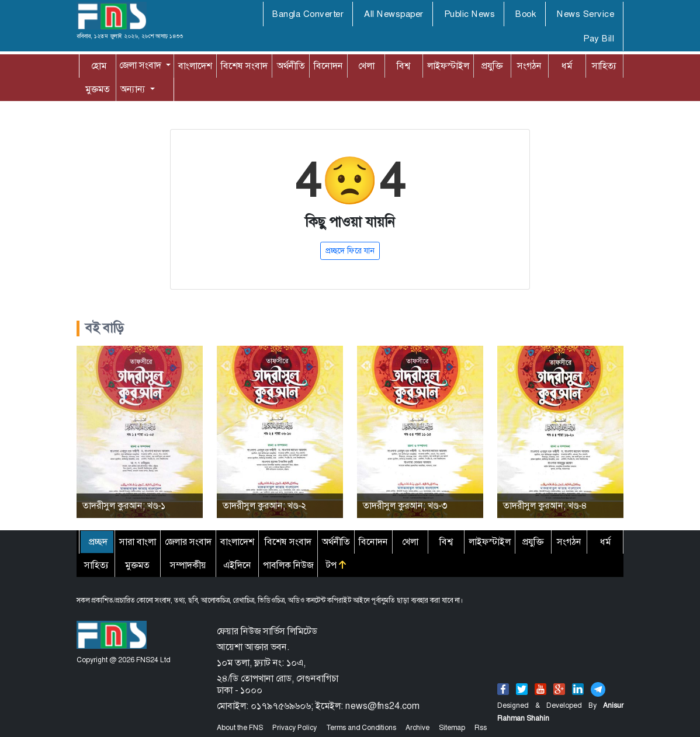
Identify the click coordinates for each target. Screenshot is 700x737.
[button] (145, 65)
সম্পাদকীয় (188, 565)
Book (526, 14)
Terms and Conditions (361, 728)
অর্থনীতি (291, 66)
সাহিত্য (604, 66)
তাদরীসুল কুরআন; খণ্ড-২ (264, 505)
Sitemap (452, 728)
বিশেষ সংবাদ (244, 66)
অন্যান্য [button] (122, 89)
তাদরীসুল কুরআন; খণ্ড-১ (124, 505)
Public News (470, 14)
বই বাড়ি (105, 328)
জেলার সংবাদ (188, 542)
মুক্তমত (98, 89)
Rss (481, 728)
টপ (336, 565)
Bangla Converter (308, 14)
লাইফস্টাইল (448, 66)
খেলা (366, 66)
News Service (585, 14)
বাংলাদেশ (195, 66)
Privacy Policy (294, 728)
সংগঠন (529, 66)
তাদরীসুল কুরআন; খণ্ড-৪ (545, 505)
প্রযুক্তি (492, 66)
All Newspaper (394, 14)
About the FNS (240, 728)
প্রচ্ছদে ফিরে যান (350, 251)
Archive (417, 728)
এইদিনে (237, 565)
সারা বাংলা (138, 542)
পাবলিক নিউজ (288, 565)
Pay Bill (599, 39)
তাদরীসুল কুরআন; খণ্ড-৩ (405, 505)
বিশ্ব (403, 66)
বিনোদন (328, 66)
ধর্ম (567, 66)
